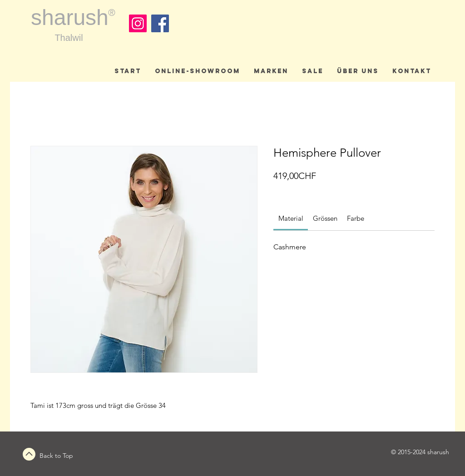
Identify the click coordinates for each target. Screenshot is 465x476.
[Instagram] (138, 23)
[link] (291, 218)
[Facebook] (160, 23)
